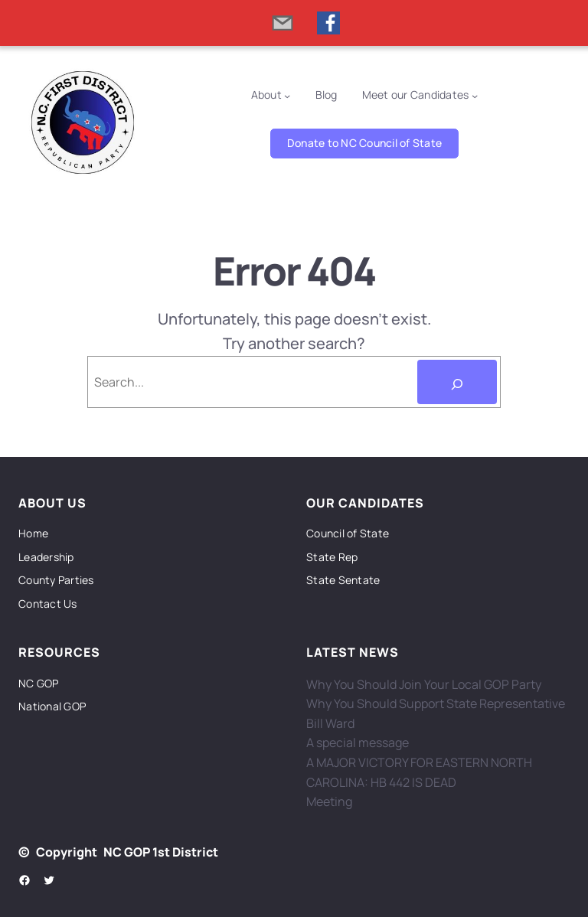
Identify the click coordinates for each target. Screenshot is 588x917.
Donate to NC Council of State (364, 143)
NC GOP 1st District (161, 852)
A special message (358, 742)
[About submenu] (287, 95)
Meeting (329, 801)
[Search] (457, 382)
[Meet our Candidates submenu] (475, 95)
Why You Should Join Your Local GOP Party (424, 684)
